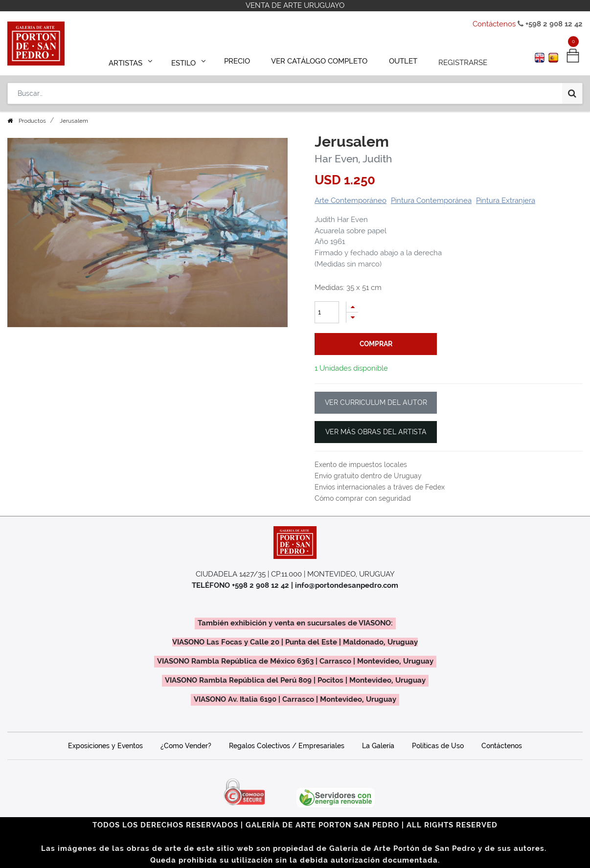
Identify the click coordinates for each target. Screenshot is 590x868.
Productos (32, 121)
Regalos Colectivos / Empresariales (287, 746)
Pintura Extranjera (506, 200)
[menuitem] (242, 60)
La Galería (378, 746)
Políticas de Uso (438, 746)
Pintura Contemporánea (431, 200)
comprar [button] (376, 344)
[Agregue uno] (352, 307)
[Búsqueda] (572, 89)
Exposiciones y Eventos (105, 746)
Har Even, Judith (353, 159)
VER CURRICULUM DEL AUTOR (376, 402)
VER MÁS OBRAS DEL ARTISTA (376, 432)
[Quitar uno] (352, 318)
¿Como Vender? (186, 746)
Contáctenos (494, 24)
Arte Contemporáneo (351, 200)
